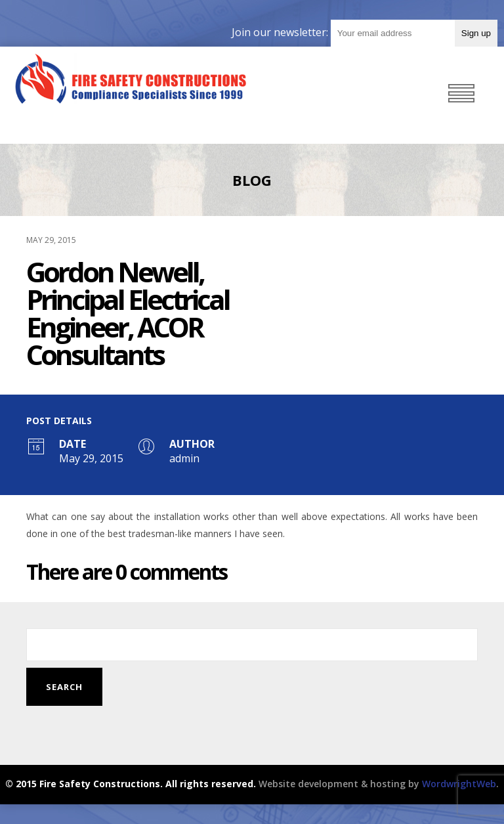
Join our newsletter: (281, 32)
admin (184, 458)
